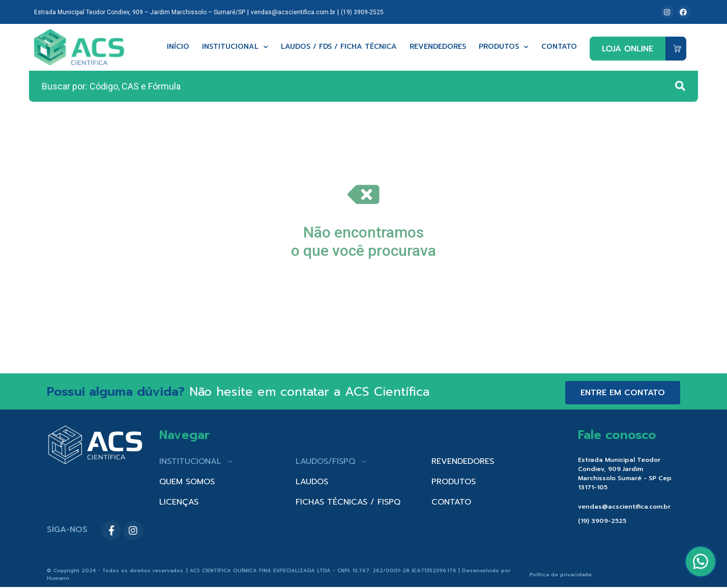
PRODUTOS (454, 482)
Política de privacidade (561, 575)
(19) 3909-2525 (362, 12)
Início (178, 47)
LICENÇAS (179, 502)
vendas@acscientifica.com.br (293, 12)
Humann (58, 578)
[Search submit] (680, 86)
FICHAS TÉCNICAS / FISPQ (348, 502)
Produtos (504, 47)
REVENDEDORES (463, 461)
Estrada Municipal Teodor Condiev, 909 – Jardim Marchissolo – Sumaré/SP (140, 12)
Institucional (235, 47)
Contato (559, 47)
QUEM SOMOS (187, 482)
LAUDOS (312, 482)
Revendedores (438, 47)
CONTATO (451, 502)
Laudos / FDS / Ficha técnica (339, 47)
